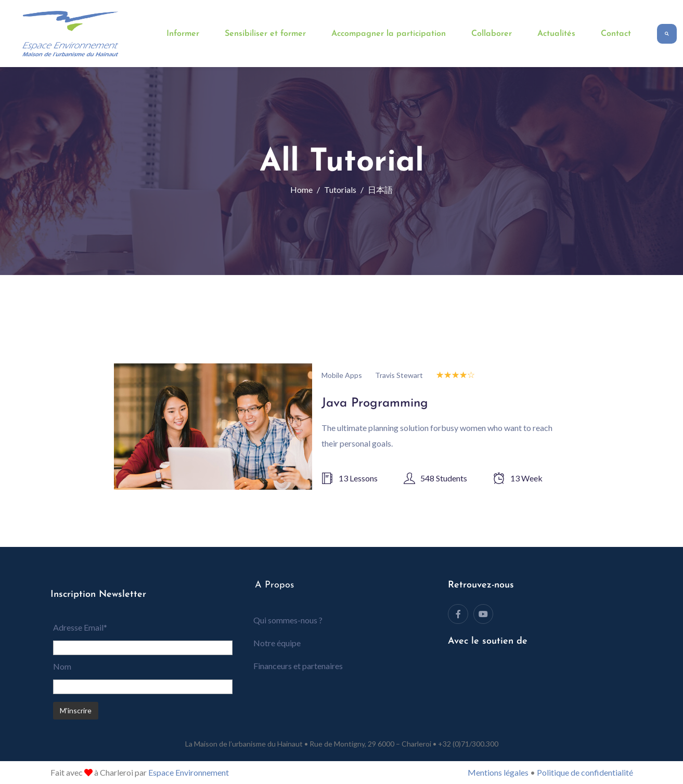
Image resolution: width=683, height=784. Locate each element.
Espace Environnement (189, 772)
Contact (616, 34)
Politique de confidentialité (585, 772)
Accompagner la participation (389, 34)
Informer (183, 34)
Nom (62, 666)
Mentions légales (498, 772)
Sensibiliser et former (265, 34)
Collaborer (492, 34)
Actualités (556, 34)
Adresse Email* (80, 627)
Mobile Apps (342, 375)
